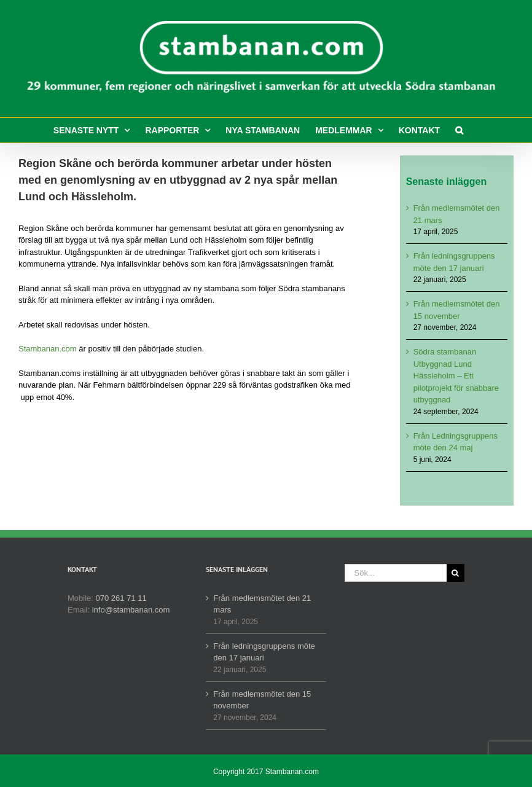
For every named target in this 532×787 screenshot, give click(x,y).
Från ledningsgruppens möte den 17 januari (264, 652)
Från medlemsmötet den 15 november (262, 700)
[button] (459, 130)
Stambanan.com (48, 349)
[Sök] (456, 573)
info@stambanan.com (131, 610)
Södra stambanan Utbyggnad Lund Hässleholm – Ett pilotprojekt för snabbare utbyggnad (456, 376)
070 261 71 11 (121, 598)
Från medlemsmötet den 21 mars (262, 604)
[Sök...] (396, 573)
